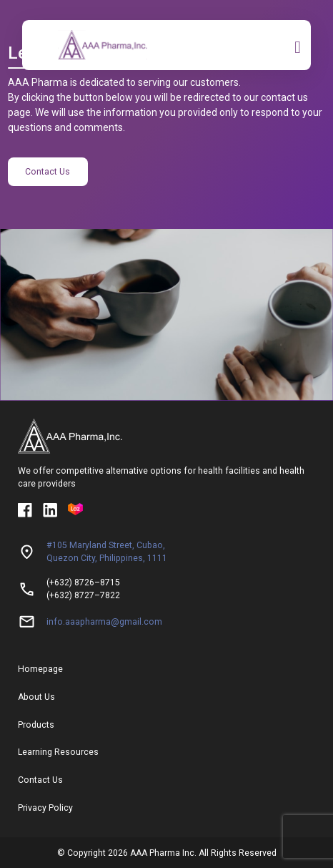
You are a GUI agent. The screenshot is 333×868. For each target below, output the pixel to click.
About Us (36, 697)
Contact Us (48, 172)
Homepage (40, 669)
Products (36, 725)
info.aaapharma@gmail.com (104, 622)
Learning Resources (58, 752)
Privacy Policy (45, 808)
